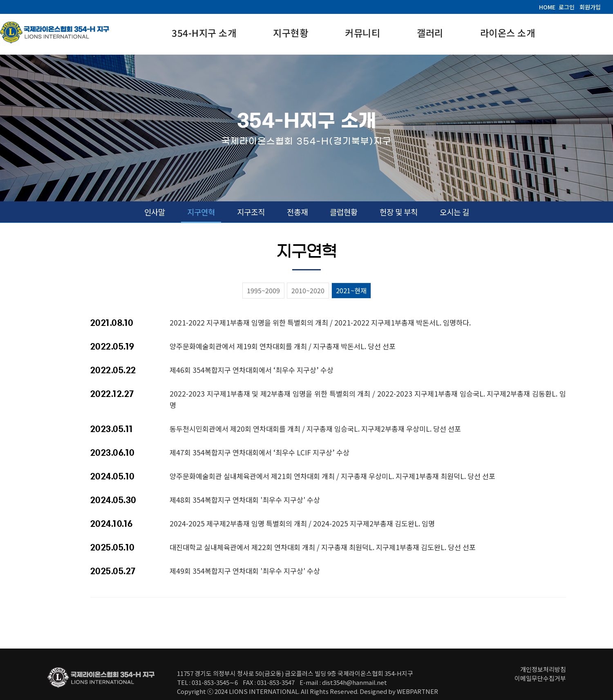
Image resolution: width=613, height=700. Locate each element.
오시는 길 (454, 212)
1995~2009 (263, 290)
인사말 (155, 212)
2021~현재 (351, 290)
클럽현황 (344, 212)
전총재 (297, 212)
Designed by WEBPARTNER (399, 691)
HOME (547, 7)
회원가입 (590, 7)
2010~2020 (308, 290)
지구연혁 (201, 212)
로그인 (567, 7)
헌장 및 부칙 (399, 212)
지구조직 (251, 212)
